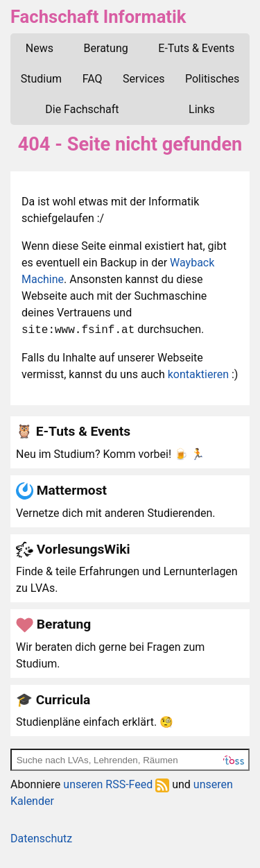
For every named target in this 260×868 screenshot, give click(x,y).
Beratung (106, 48)
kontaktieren (198, 374)
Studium (41, 79)
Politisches (212, 79)
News (40, 48)
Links (202, 109)
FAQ (93, 79)
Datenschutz (41, 839)
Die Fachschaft (82, 109)
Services (144, 79)
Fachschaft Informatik (98, 17)
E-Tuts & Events (196, 48)
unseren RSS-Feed (116, 784)
